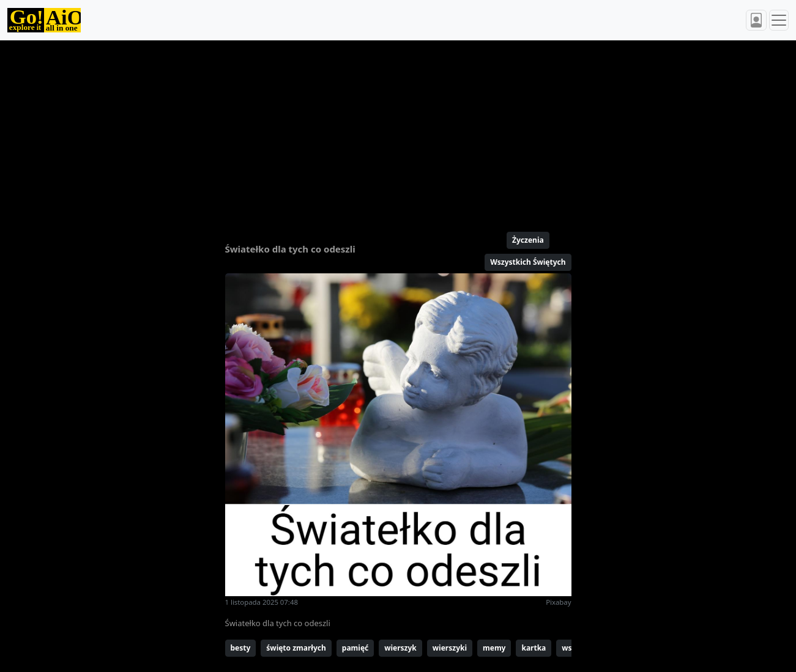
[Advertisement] (398, 131)
